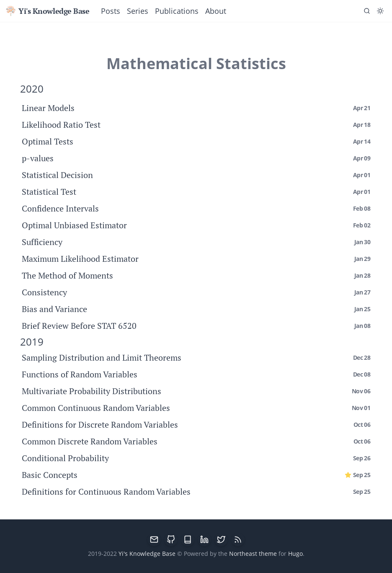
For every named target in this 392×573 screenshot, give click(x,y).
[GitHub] (171, 539)
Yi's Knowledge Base (47, 11)
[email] (154, 539)
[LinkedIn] (204, 539)
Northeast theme (253, 554)
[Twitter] (221, 539)
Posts (111, 11)
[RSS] (238, 539)
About (216, 11)
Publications (177, 11)
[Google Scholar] (188, 539)
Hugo (295, 554)
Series (138, 11)
